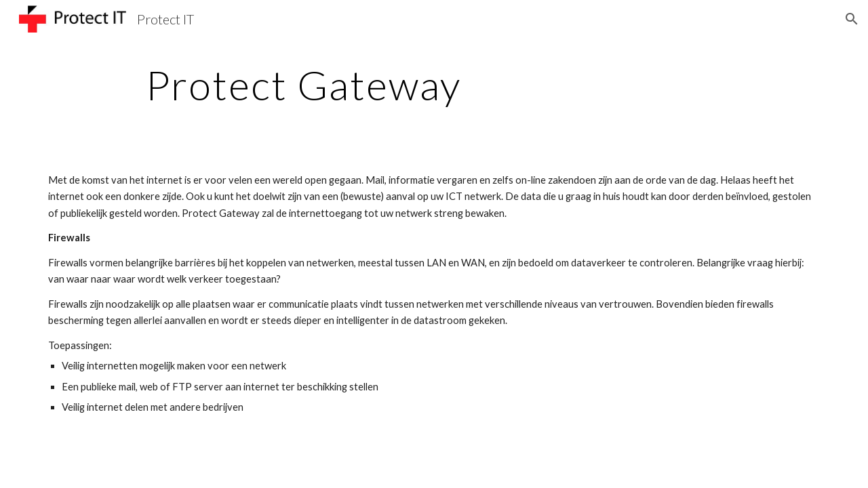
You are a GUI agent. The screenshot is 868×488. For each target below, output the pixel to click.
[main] (304, 85)
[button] (852, 19)
